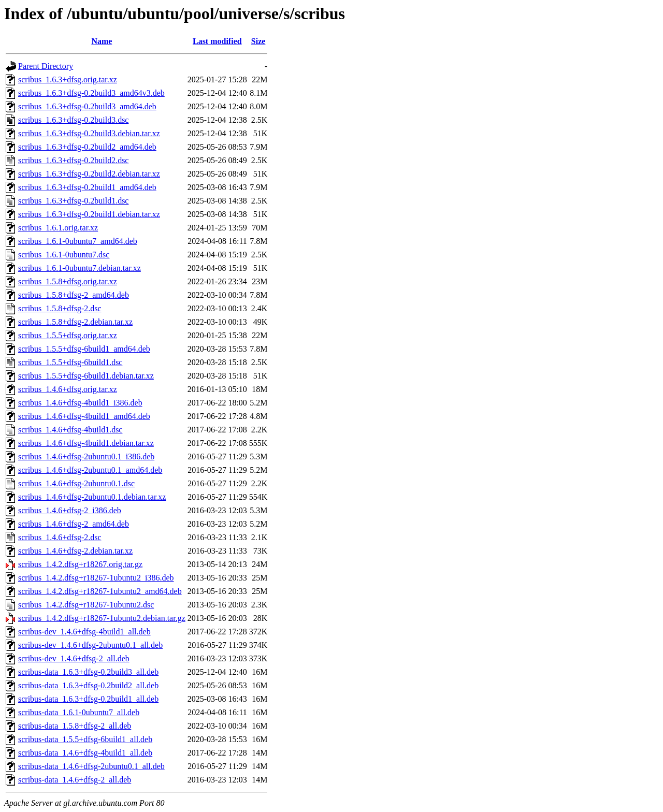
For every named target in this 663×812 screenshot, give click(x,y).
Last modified (217, 41)
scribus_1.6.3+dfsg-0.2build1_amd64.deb (87, 187)
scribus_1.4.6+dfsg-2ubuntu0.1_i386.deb (86, 456)
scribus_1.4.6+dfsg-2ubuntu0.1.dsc (76, 483)
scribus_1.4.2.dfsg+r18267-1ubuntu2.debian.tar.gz (102, 618)
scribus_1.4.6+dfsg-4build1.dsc (70, 430)
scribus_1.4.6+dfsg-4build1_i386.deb (80, 403)
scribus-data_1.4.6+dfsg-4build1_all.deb (85, 753)
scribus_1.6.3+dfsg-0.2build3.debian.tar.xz (89, 133)
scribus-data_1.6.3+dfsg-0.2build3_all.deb (88, 672)
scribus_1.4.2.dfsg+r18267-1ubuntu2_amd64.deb (100, 591)
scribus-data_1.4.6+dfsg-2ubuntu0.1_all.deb (91, 766)
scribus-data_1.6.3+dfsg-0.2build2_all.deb (88, 685)
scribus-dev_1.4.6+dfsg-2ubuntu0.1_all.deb (90, 645)
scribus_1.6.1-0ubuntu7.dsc (64, 255)
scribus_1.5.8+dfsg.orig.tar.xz (68, 281)
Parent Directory (46, 66)
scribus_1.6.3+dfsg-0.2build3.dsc (73, 120)
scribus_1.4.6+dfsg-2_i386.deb (70, 510)
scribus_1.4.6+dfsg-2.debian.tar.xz (75, 551)
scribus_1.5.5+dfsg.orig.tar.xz (68, 335)
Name (102, 41)
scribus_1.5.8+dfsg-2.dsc (60, 308)
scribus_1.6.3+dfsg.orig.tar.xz (68, 79)
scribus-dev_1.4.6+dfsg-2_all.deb (74, 658)
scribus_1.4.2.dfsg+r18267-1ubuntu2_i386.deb (96, 578)
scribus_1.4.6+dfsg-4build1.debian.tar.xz (86, 443)
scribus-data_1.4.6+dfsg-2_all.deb (75, 780)
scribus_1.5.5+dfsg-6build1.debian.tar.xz (86, 376)
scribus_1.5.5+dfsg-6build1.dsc (70, 362)
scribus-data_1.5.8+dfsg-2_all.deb (75, 726)
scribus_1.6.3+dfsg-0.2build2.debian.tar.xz (89, 174)
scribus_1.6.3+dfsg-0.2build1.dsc (73, 201)
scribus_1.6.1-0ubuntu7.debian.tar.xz (80, 268)
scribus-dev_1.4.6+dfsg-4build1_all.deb (84, 632)
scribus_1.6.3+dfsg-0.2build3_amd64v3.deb (91, 93)
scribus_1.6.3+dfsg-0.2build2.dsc (73, 160)
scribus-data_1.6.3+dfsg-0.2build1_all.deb (88, 699)
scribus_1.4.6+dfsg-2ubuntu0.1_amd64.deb (90, 470)
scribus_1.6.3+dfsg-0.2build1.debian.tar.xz (89, 214)
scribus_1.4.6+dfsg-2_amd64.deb (74, 524)
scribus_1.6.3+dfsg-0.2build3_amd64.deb (87, 106)
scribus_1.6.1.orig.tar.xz (58, 228)
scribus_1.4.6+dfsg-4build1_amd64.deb (84, 416)
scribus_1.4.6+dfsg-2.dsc (60, 537)
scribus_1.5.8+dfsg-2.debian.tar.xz (75, 322)
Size (258, 41)
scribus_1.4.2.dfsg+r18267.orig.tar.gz (80, 564)
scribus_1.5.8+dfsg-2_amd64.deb (74, 295)
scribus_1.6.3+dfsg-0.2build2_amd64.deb (87, 147)
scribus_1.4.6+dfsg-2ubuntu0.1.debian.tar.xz (92, 497)
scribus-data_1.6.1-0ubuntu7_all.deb (79, 712)
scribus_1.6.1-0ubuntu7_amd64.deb (78, 241)
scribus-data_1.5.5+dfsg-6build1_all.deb (85, 739)
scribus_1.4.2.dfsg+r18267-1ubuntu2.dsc (86, 605)
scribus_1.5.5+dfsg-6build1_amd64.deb (84, 349)
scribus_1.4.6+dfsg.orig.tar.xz (68, 389)
